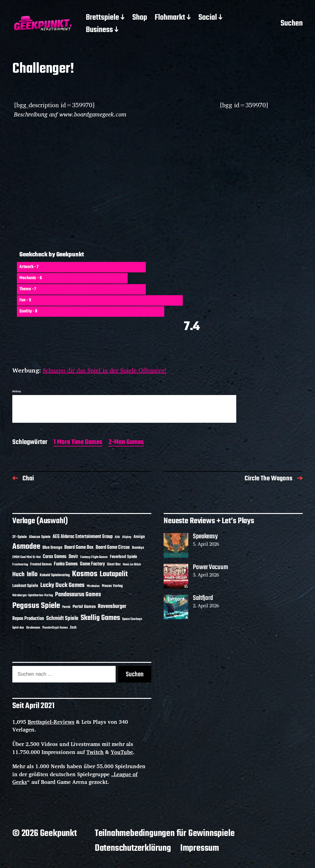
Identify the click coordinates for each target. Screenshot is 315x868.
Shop (140, 18)
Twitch (95, 752)
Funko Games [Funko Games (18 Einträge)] (66, 564)
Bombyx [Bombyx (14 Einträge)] (138, 548)
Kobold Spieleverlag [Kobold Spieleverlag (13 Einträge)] (55, 575)
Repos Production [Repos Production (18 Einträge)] (28, 619)
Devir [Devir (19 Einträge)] (73, 557)
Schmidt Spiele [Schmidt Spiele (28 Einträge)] (62, 619)
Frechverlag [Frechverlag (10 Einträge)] (20, 564)
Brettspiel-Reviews (51, 722)
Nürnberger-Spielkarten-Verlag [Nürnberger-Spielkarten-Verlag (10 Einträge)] (33, 595)
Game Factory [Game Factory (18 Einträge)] (92, 564)
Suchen (292, 24)
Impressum (200, 848)
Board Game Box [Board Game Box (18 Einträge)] (79, 548)
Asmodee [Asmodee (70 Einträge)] (26, 547)
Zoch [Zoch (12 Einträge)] (73, 628)
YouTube (122, 752)
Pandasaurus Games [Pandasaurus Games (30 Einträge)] (78, 595)
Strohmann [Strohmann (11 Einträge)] (33, 628)
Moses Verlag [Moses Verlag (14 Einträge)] (112, 586)
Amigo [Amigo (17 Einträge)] (139, 537)
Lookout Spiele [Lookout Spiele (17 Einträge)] (25, 586)
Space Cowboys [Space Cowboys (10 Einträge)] (132, 619)
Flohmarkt (170, 18)
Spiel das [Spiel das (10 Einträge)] (18, 628)
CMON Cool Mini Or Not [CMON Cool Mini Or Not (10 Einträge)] (26, 557)
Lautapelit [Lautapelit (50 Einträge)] (114, 574)
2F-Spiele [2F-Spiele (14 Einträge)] (20, 537)
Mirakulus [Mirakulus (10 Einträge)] (93, 586)
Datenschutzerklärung (133, 848)
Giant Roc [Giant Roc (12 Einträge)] (114, 564)
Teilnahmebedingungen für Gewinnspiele (165, 833)
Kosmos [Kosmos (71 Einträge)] (85, 574)
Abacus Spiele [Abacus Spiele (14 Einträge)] (40, 537)
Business (99, 30)
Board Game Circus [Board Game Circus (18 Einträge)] (113, 548)
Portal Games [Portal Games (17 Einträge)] (84, 607)
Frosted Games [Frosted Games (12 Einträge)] (41, 564)
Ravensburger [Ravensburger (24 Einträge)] (112, 607)
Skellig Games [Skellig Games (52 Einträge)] (100, 618)
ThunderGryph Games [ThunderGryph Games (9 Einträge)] (55, 628)
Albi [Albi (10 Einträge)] (117, 537)
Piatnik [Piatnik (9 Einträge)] (66, 607)
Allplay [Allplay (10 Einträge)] (127, 537)
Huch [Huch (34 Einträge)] (18, 575)
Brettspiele (102, 18)
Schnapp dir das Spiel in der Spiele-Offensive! (105, 370)
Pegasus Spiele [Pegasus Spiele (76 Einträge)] (36, 606)
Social (208, 18)
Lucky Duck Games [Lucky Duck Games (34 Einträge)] (62, 585)
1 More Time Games (78, 443)
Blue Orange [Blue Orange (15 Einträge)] (52, 548)
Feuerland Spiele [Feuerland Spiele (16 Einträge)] (123, 557)
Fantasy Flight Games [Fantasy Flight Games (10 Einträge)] (94, 557)
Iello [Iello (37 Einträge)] (32, 575)
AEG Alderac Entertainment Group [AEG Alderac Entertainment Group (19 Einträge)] (83, 537)
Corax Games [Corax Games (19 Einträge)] (55, 557)
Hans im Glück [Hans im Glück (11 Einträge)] (132, 564)
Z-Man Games (126, 443)
